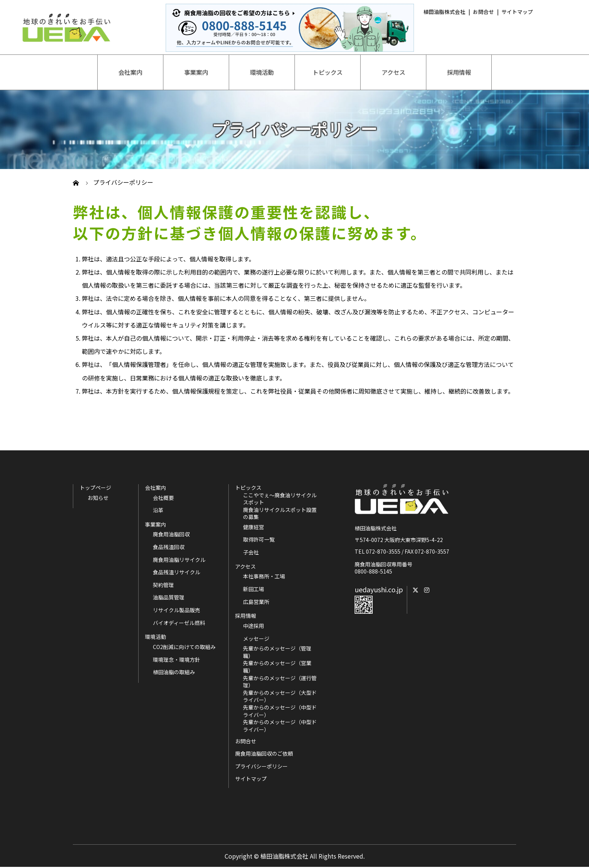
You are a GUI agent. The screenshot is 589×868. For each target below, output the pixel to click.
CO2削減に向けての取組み (184, 647)
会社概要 (163, 498)
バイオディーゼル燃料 (179, 623)
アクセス (393, 72)
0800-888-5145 (373, 571)
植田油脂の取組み (174, 672)
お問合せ (483, 12)
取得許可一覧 (259, 540)
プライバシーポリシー (261, 766)
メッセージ (256, 639)
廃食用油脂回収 (171, 534)
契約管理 (163, 585)
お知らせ (98, 498)
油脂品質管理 (169, 597)
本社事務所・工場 (264, 576)
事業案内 (196, 72)
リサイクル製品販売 (177, 610)
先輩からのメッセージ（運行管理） (280, 682)
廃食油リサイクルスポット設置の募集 (280, 514)
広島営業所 (256, 602)
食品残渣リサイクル (177, 572)
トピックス (328, 72)
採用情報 (459, 72)
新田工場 (254, 589)
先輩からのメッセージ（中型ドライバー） (280, 711)
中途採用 (254, 626)
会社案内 (130, 72)
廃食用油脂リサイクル (179, 560)
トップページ (95, 488)
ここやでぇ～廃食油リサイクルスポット (280, 499)
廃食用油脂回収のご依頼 (264, 753)
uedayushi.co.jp (379, 589)
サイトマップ (517, 12)
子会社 (251, 552)
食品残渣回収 (169, 547)
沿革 (158, 510)
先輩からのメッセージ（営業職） (277, 667)
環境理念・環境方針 (177, 660)
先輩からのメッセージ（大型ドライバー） (280, 697)
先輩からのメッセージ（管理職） (277, 652)
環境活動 (262, 72)
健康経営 (254, 527)
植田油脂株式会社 (444, 12)
